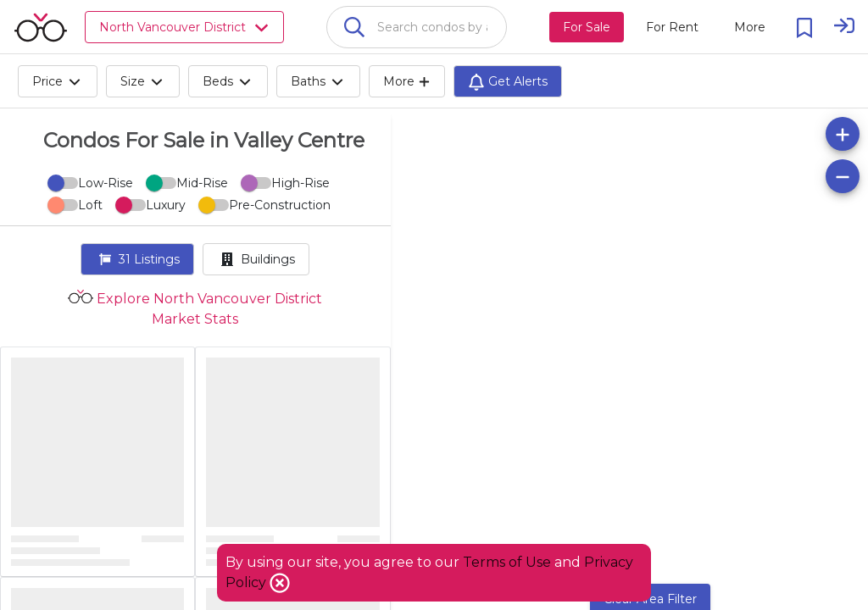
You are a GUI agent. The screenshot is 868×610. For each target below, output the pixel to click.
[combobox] (417, 27)
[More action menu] (750, 27)
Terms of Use (507, 562)
